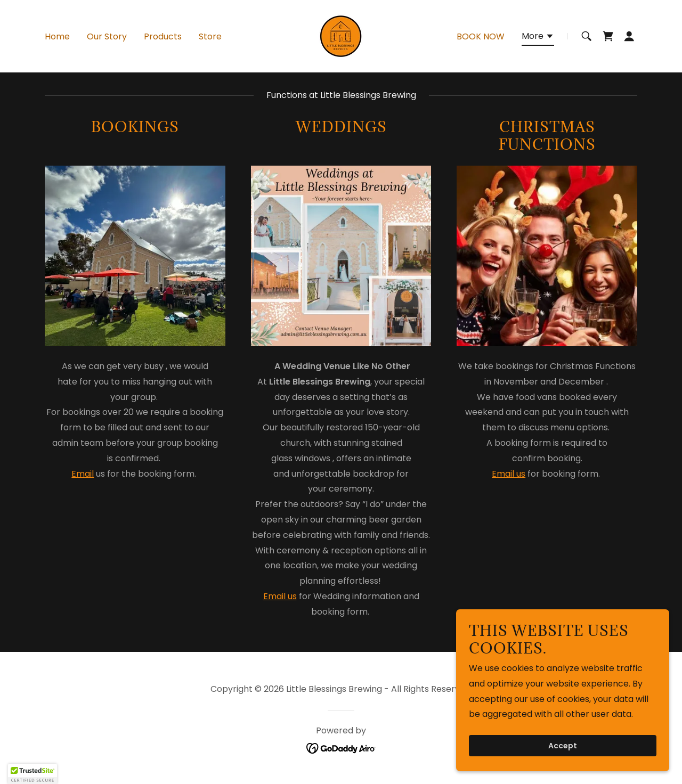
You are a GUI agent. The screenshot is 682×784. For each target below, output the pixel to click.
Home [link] (57, 36)
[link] (341, 35)
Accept (563, 746)
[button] (538, 38)
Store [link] (210, 36)
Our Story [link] (107, 36)
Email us (280, 596)
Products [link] (163, 36)
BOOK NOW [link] (481, 36)
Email (83, 474)
